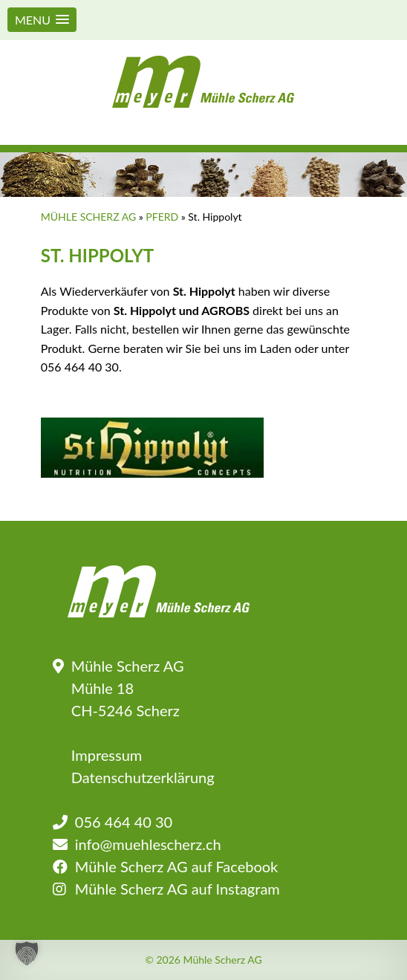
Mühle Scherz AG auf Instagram (178, 889)
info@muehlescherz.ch (148, 844)
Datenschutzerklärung (143, 777)
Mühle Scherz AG (88, 217)
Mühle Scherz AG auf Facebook (176, 866)
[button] (42, 20)
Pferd (162, 217)
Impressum (107, 755)
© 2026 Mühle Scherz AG (203, 960)
